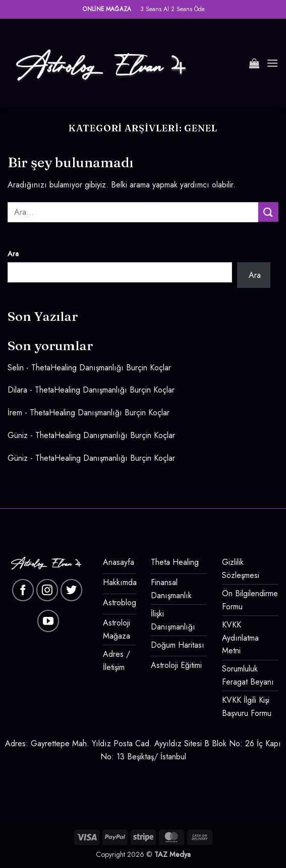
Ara (13, 254)
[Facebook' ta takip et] (23, 590)
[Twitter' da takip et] (72, 590)
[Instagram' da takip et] (47, 590)
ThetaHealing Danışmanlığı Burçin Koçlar (101, 368)
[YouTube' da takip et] (48, 621)
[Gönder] (268, 212)
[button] (254, 63)
